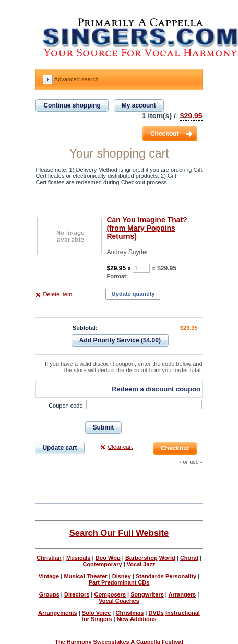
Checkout (165, 134)
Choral (189, 558)
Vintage (49, 576)
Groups (49, 594)
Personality (181, 576)
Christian (49, 558)
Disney (122, 576)
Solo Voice (96, 613)
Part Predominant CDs (119, 582)
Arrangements (58, 613)
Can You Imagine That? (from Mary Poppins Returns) (147, 228)
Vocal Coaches (119, 601)
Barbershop (141, 558)
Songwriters (147, 594)
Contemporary (102, 564)
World (167, 558)
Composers (110, 594)
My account (139, 105)
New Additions (137, 619)
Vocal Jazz (141, 564)
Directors (77, 594)
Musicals (78, 558)
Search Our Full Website (119, 533)
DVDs (156, 613)
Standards (150, 576)
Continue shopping (72, 105)
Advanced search (76, 79)
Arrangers (182, 594)
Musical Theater (85, 576)
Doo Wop (108, 558)
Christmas (129, 613)
